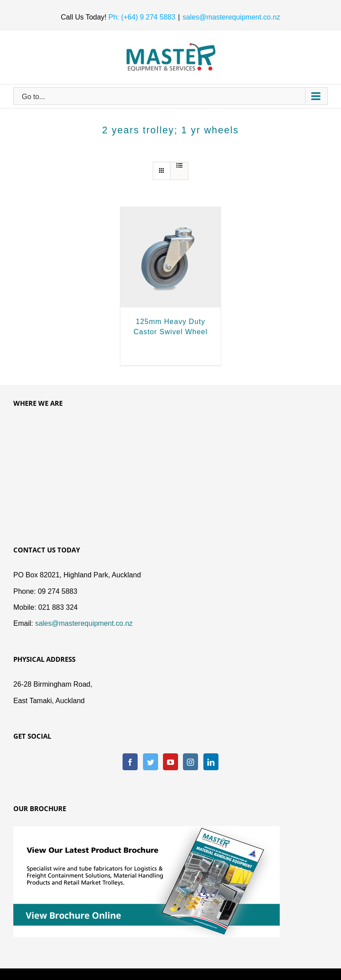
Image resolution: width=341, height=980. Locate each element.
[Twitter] (151, 762)
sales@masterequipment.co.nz (231, 17)
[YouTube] (170, 762)
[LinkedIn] (211, 762)
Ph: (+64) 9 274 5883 (141, 17)
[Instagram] (190, 762)
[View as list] (179, 165)
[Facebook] (130, 762)
